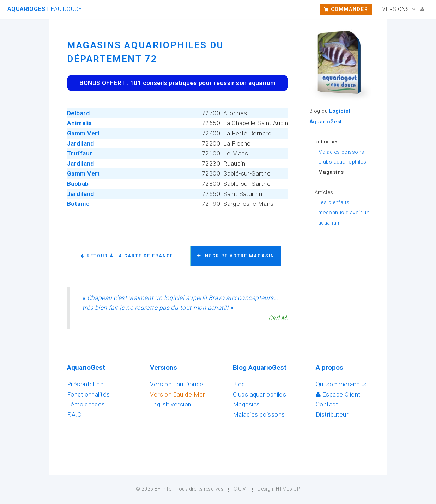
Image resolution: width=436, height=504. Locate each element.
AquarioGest (45, 9)
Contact (327, 404)
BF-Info (163, 489)
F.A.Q (74, 414)
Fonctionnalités (89, 394)
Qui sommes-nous (341, 384)
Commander (346, 9)
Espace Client (338, 394)
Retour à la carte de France (127, 256)
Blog (239, 384)
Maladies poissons (341, 152)
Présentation (85, 384)
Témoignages (86, 404)
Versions (396, 9)
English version (171, 404)
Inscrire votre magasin (236, 256)
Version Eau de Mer (178, 394)
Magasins (246, 404)
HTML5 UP (288, 489)
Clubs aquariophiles (342, 162)
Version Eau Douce (177, 384)
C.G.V (240, 489)
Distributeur (332, 414)
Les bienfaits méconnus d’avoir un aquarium (344, 212)
